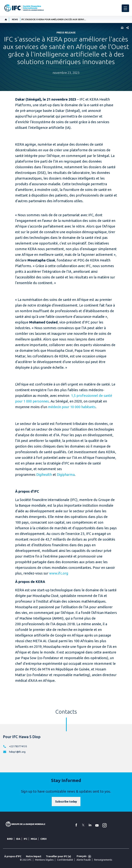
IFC (26, 839)
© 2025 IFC (26, 860)
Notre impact (34, 856)
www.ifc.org (59, 573)
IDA (18, 839)
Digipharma (66, 475)
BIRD (10, 839)
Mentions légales (44, 860)
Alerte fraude (84, 860)
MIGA (34, 839)
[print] (121, 28)
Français (82, 856)
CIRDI (43, 839)
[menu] (125, 8)
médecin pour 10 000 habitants (72, 407)
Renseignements (103, 860)
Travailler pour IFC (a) (58, 856)
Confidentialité (65, 860)
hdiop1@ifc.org (17, 752)
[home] (6, 20)
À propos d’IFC (13, 856)
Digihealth (44, 475)
